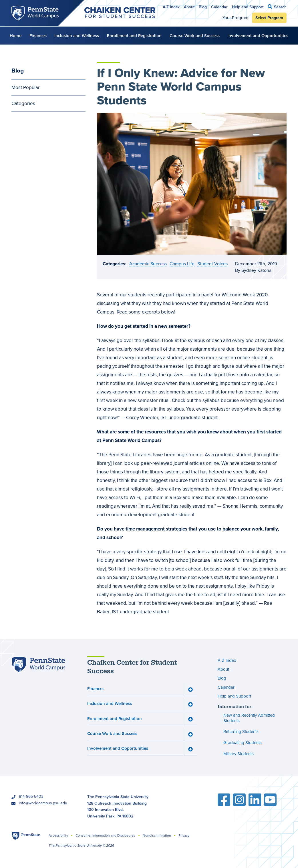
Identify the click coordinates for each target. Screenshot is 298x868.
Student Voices (212, 264)
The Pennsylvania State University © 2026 (81, 845)
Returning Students (241, 732)
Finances (38, 36)
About (189, 7)
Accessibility (58, 835)
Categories (23, 104)
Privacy (184, 835)
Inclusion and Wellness (77, 36)
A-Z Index (171, 7)
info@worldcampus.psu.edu (43, 803)
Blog (203, 7)
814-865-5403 (31, 796)
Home (16, 36)
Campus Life (182, 264)
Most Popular (26, 88)
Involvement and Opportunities (258, 36)
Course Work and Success (195, 36)
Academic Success (148, 264)
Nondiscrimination (157, 835)
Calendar (219, 7)
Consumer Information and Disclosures (105, 835)
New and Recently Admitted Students (249, 718)
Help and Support (248, 7)
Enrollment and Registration (134, 36)
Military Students (239, 754)
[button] (277, 7)
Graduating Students (243, 743)
